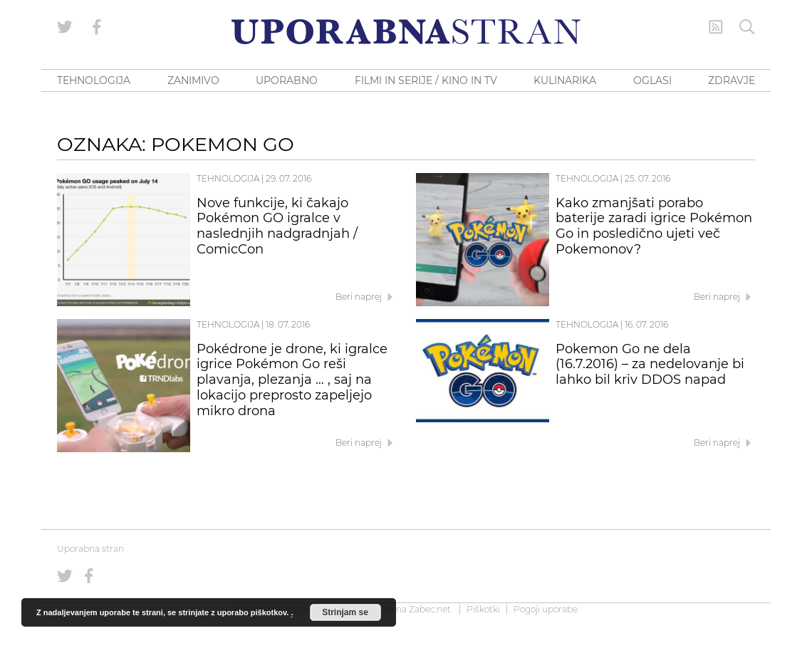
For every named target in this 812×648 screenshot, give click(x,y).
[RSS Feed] (716, 27)
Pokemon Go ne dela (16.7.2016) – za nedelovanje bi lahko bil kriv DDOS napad (650, 365)
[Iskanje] (747, 27)
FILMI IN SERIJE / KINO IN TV (426, 80)
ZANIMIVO (193, 80)
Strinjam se (345, 612)
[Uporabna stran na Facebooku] (97, 27)
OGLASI (652, 80)
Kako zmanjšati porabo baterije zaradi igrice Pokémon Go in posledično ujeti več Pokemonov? (654, 226)
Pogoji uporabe (546, 609)
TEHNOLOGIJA (94, 80)
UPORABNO (287, 80)
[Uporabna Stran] (406, 32)
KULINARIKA (565, 80)
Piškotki (483, 609)
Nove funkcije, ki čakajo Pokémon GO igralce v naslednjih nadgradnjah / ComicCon (277, 226)
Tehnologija (228, 178)
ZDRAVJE (732, 80)
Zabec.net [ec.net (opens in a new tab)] (430, 609)
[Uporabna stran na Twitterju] (65, 27)
